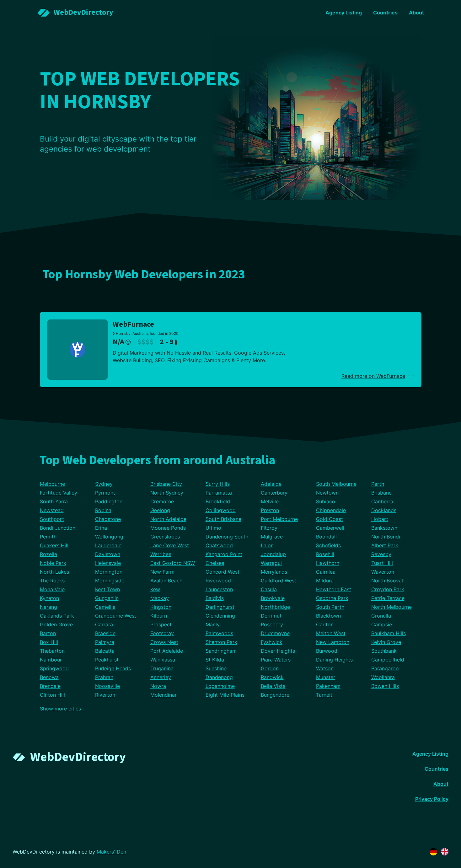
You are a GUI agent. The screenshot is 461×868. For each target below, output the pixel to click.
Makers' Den (111, 852)
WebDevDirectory (78, 757)
